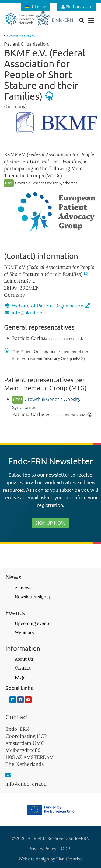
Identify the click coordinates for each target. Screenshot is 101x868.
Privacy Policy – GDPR (50, 849)
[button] (91, 21)
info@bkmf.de (27, 313)
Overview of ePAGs (20, 36)
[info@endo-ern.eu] (8, 775)
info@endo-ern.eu (26, 784)
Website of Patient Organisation (51, 306)
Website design (34, 859)
